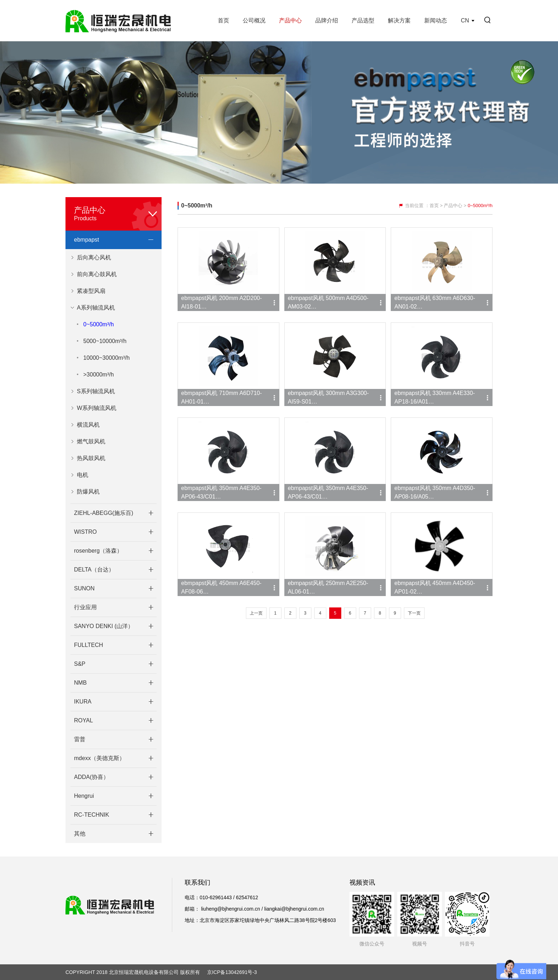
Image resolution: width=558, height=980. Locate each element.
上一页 (256, 613)
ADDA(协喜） (91, 777)
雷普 (80, 739)
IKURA (83, 702)
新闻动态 (436, 20)
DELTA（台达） (94, 570)
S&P (80, 664)
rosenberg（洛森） (98, 551)
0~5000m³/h (99, 324)
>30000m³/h (99, 375)
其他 (80, 834)
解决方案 (399, 20)
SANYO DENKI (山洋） (104, 626)
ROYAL (83, 720)
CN (465, 20)
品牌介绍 (327, 20)
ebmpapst (86, 240)
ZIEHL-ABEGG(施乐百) (104, 513)
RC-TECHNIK (92, 815)
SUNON (84, 588)
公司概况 (254, 20)
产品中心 (290, 20)
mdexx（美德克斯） (99, 758)
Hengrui (84, 796)
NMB (80, 683)
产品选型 (363, 20)
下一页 (414, 613)
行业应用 (85, 607)
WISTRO (85, 532)
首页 (223, 20)
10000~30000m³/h (106, 358)
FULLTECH (89, 645)
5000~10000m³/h (105, 341)
